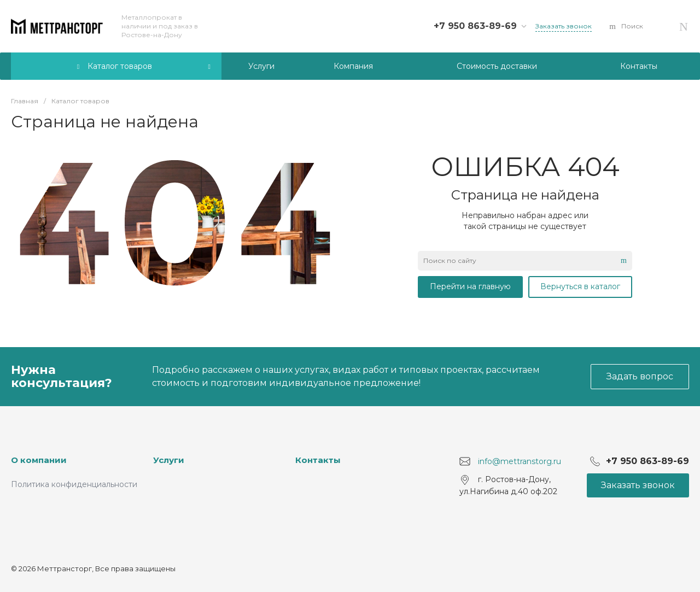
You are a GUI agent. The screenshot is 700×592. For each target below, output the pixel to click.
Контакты (318, 460)
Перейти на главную (470, 286)
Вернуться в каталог (580, 286)
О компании (39, 460)
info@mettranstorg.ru (520, 461)
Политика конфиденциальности (74, 484)
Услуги (169, 460)
